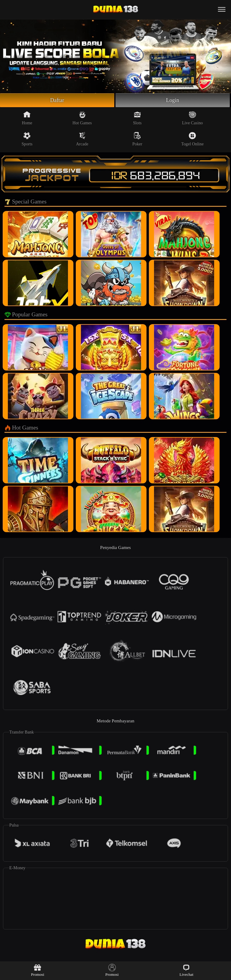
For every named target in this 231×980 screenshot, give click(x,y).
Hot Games (82, 118)
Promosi (38, 970)
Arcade (82, 139)
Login (173, 100)
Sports (27, 139)
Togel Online (192, 139)
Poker (137, 139)
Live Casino (192, 118)
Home (27, 118)
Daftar (57, 100)
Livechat (186, 970)
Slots (137, 118)
